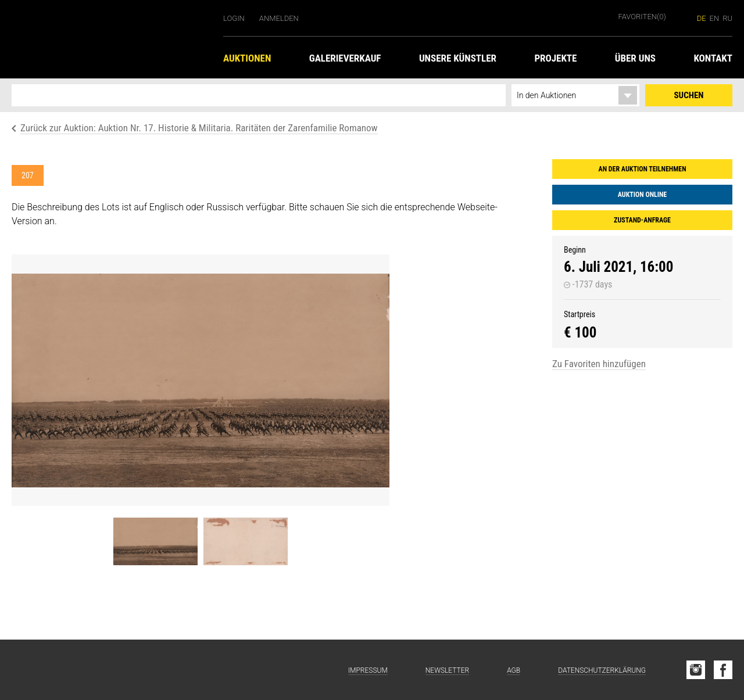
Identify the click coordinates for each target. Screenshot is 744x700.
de (702, 18)
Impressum (368, 670)
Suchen (689, 95)
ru (727, 18)
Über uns (635, 58)
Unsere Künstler (458, 58)
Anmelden (279, 18)
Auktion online (642, 195)
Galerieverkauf (345, 58)
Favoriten (642, 17)
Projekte (555, 58)
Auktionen (247, 58)
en (715, 18)
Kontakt (713, 58)
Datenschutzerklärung (602, 670)
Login (234, 18)
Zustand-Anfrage (642, 220)
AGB (514, 670)
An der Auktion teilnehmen (643, 169)
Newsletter (447, 670)
